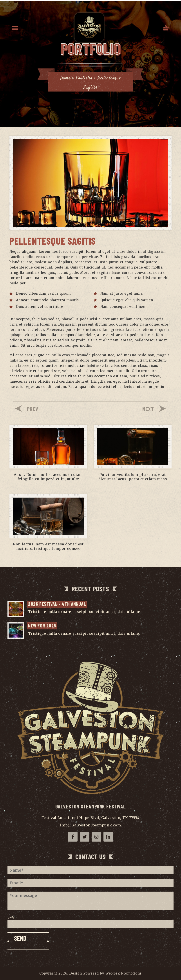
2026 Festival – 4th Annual (57, 604)
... (143, 612)
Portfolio (84, 78)
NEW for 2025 (42, 625)
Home (65, 78)
